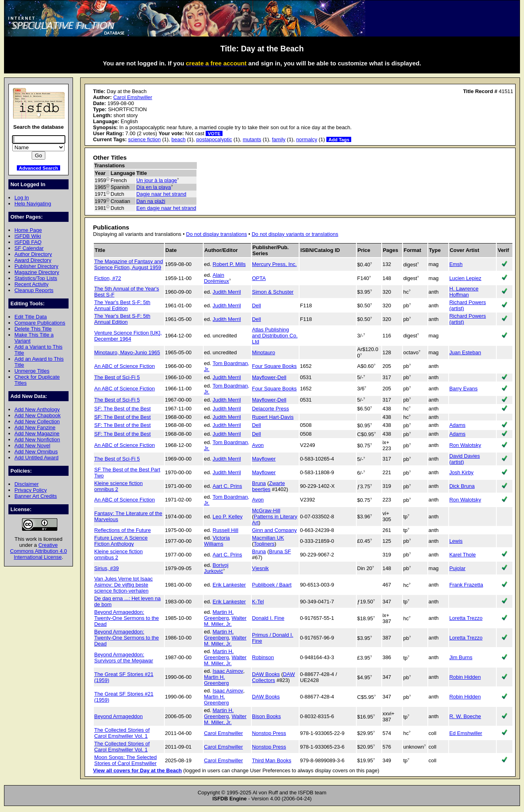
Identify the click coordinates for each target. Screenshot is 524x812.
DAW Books (266, 674)
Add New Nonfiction (37, 439)
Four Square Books (275, 366)
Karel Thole (463, 555)
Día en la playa (154, 187)
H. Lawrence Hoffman (464, 292)
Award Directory (33, 260)
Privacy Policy (31, 490)
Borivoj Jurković (216, 568)
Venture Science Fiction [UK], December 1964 (128, 336)
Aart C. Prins (227, 486)
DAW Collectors (274, 677)
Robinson (263, 657)
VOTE (214, 133)
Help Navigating (33, 204)
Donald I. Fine (268, 618)
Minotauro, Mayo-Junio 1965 (127, 352)
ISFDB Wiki (28, 236)
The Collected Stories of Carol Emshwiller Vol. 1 (122, 733)
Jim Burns (461, 657)
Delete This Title (33, 329)
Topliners (264, 544)
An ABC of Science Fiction (124, 366)
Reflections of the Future (122, 530)
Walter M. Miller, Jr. (225, 621)
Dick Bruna (462, 486)
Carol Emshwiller (133, 97)
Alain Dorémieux (217, 278)
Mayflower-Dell (269, 377)
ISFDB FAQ (28, 242)
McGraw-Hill (266, 511)
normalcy (307, 139)
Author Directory (33, 254)
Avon (258, 445)
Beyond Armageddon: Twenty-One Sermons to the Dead (126, 618)
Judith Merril (227, 292)
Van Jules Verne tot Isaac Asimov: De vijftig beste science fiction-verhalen (123, 585)
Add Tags (339, 139)
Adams (457, 425)
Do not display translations (216, 234)
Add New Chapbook (37, 415)
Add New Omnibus (36, 452)
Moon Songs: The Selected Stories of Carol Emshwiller (125, 760)
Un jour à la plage (157, 180)
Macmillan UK (268, 538)
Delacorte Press (271, 409)
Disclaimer (26, 484)
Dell (257, 306)
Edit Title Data (31, 317)
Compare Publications (40, 323)
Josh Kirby (461, 472)
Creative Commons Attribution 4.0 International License (38, 551)
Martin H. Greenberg (219, 615)
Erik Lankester (229, 585)
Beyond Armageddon (118, 716)
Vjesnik (261, 568)
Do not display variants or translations (295, 234)
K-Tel (258, 602)
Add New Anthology (37, 409)
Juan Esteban (465, 352)
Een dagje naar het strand (166, 208)
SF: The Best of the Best (122, 409)
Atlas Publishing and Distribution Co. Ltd (275, 336)
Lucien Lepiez (465, 278)
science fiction (145, 139)
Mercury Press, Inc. (275, 264)
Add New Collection (37, 421)
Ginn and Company (275, 530)
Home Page (28, 230)
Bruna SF (280, 551)
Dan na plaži (151, 201)
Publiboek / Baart (272, 585)
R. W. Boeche (465, 716)
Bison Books (267, 716)
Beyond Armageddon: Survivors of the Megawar (124, 658)
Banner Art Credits (36, 496)
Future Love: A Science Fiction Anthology (121, 541)
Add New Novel (32, 446)
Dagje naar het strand (161, 194)
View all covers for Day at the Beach (138, 770)
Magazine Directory (37, 272)
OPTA (259, 278)
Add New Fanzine (35, 427)
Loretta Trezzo (466, 618)
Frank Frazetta (466, 585)
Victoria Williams (217, 541)
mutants (252, 139)
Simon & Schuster (273, 292)
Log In (22, 198)
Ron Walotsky (465, 445)
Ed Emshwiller (466, 733)
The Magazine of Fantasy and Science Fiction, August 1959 (128, 264)
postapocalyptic (214, 139)
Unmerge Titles (32, 371)
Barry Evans (464, 389)
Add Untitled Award (36, 458)
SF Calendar (29, 248)
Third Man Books (272, 760)
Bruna (259, 483)
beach (179, 139)
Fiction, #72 (108, 278)
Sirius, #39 (106, 568)
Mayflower (264, 459)
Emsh (456, 264)
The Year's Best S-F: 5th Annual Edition (122, 305)
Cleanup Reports (34, 290)
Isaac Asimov (228, 671)
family (279, 139)
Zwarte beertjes (269, 486)
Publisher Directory (36, 266)
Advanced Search (38, 168)
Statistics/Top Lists (36, 278)
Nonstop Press (269, 733)
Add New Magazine (37, 433)
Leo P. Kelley (228, 517)
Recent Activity (31, 284)
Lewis (456, 541)
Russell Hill (225, 530)
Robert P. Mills (229, 264)
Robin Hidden (465, 677)
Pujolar (457, 568)
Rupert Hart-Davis (273, 417)
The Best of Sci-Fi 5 (117, 377)
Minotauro (264, 352)
